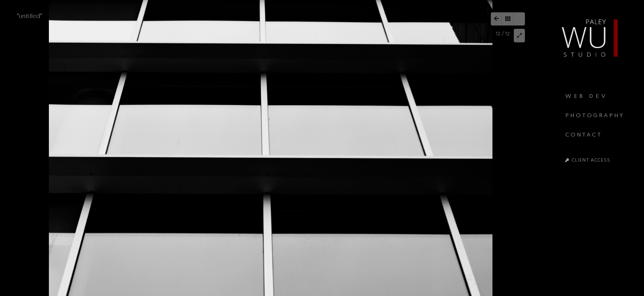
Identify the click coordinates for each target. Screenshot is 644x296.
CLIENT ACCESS (588, 160)
